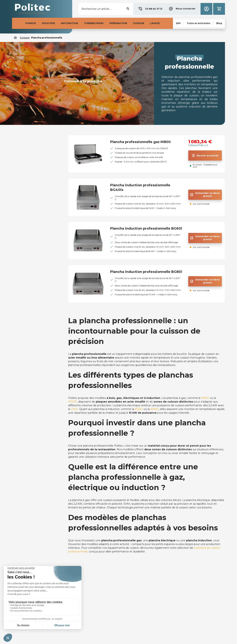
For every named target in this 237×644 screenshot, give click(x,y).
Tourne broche (25, 158)
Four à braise (24, 152)
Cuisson (22, 137)
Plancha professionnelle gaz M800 (140, 142)
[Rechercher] (106, 9)
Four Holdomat (26, 177)
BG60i (139, 409)
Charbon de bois (26, 171)
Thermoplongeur (27, 183)
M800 (205, 398)
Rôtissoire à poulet (28, 164)
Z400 (74, 409)
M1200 (73, 402)
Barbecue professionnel (31, 145)
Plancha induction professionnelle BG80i (146, 272)
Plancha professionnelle (33, 196)
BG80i (155, 409)
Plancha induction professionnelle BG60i (146, 228)
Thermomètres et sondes (32, 189)
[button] (150, 9)
